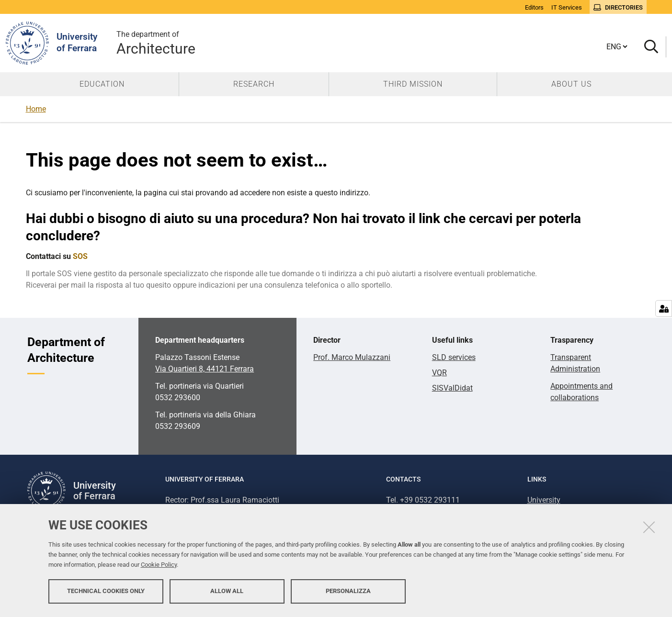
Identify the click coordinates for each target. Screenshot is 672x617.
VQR (439, 373)
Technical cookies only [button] (106, 592)
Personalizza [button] (348, 592)
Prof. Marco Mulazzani (352, 357)
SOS (80, 256)
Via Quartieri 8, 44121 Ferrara (205, 369)
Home (36, 109)
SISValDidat (452, 388)
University (544, 500)
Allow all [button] (227, 592)
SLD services (454, 357)
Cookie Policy (159, 566)
